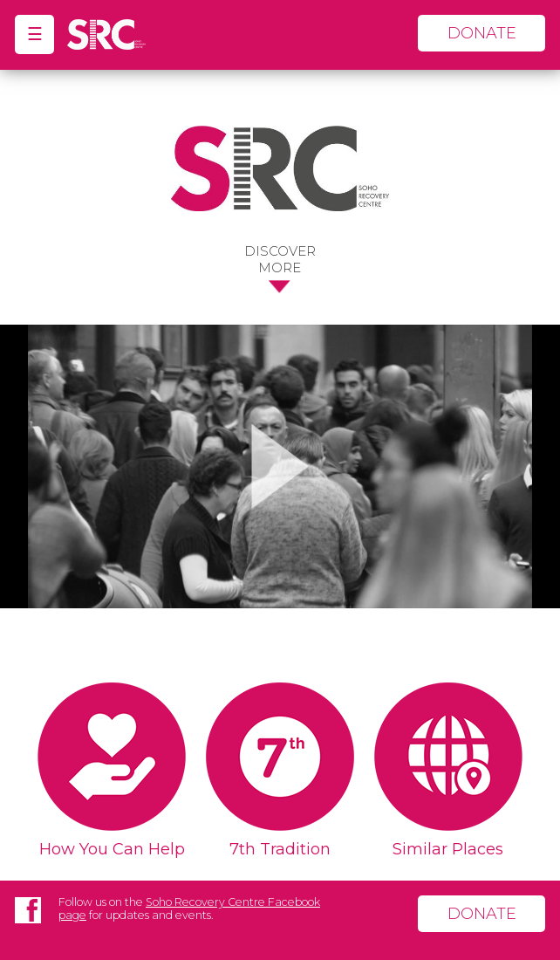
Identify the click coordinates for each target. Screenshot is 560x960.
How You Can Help (112, 849)
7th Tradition (280, 849)
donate (482, 33)
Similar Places (448, 849)
